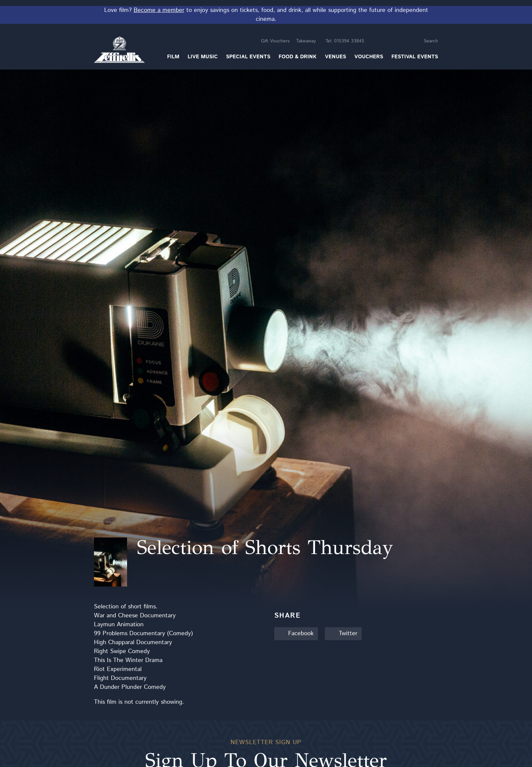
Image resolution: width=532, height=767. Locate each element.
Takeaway (306, 41)
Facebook (296, 634)
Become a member (159, 10)
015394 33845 (345, 41)
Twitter (343, 634)
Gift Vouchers (275, 41)
